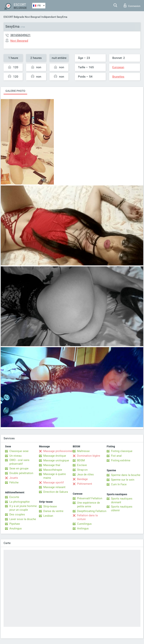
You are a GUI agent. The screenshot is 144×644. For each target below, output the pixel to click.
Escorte (14, 497)
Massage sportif (54, 482)
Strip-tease (50, 506)
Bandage (82, 479)
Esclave (82, 465)
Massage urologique (56, 460)
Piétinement (85, 484)
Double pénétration (21, 473)
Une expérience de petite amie (88, 505)
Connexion (132, 5)
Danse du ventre (53, 511)
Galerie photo (15, 91)
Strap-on (82, 470)
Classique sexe (19, 451)
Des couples (17, 514)
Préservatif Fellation (90, 498)
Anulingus (16, 528)
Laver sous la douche (23, 519)
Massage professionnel (58, 451)
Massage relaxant (54, 487)
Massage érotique (55, 456)
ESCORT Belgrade (14, 17)
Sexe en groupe (19, 468)
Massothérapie (53, 470)
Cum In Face (119, 484)
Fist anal (116, 456)
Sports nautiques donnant (122, 500)
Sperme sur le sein (123, 480)
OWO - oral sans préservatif (19, 462)
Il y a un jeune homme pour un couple (23, 508)
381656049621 (20, 35)
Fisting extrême (121, 460)
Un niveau (15, 456)
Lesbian (48, 516)
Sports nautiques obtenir (122, 508)
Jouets (14, 478)
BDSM (81, 460)
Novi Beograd (33, 17)
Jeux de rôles (85, 474)
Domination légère (89, 456)
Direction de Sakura (56, 492)
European (118, 67)
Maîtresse (83, 451)
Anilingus (83, 528)
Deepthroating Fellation (92, 511)
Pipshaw (15, 524)
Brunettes (118, 77)
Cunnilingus (84, 524)
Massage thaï (52, 465)
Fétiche (14, 482)
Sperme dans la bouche (126, 475)
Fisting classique (122, 451)
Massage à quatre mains (55, 476)
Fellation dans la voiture (87, 517)
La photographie (19, 502)
